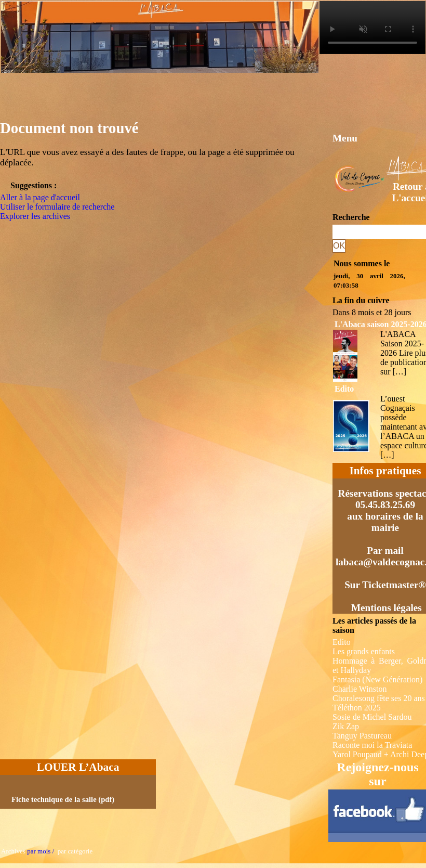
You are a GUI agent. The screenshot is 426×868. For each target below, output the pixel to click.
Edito (344, 389)
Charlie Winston (360, 689)
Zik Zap (346, 726)
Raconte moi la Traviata (372, 745)
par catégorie (73, 851)
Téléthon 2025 (357, 708)
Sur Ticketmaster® (385, 585)
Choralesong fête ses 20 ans (379, 698)
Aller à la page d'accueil (40, 197)
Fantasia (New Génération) (377, 679)
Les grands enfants (364, 651)
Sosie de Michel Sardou (372, 717)
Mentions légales (387, 608)
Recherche (351, 217)
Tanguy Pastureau (362, 736)
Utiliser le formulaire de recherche (57, 207)
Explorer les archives (35, 216)
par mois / (41, 851)
